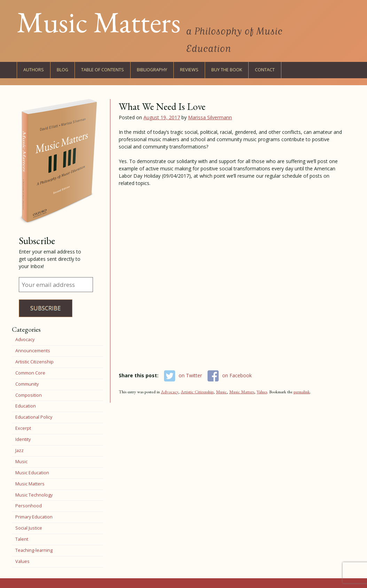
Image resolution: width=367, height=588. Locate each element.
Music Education (32, 473)
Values (262, 392)
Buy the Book (227, 70)
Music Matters (99, 22)
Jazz (19, 450)
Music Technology (34, 495)
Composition (29, 395)
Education (26, 406)
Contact (265, 70)
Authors (34, 70)
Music (221, 392)
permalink (302, 392)
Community (27, 384)
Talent (22, 539)
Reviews (189, 70)
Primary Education (34, 517)
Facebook (298, 70)
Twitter (313, 70)
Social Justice (29, 528)
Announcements (33, 351)
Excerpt (23, 428)
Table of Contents (103, 70)
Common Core (30, 373)
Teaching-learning (34, 550)
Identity (23, 439)
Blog (63, 70)
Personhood (29, 506)
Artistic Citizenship (197, 392)
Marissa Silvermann (210, 117)
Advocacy (170, 392)
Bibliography (152, 70)
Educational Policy (34, 417)
